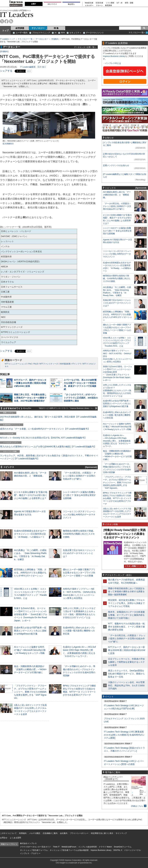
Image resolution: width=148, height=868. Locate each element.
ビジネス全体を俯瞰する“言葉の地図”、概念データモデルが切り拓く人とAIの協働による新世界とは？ (31, 495)
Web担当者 (89, 3)
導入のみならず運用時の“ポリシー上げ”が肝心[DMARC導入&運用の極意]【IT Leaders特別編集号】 (48, 447)
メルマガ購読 (35, 833)
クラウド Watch (105, 847)
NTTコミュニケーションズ (16, 364)
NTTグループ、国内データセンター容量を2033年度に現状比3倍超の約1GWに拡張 (30, 383)
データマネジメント (95, 33)
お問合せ (4, 838)
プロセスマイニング (41, 33)
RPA (63, 33)
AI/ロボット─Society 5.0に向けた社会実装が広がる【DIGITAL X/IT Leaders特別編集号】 (43, 438)
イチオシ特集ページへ (135, 566)
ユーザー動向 (22, 33)
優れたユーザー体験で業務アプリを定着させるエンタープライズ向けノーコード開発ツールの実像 (79, 573)
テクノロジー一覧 (25, 39)
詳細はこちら (137, 806)
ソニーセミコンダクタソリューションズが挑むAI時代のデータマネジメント (79, 515)
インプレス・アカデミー (30, 853)
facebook (7, 21)
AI (55, 33)
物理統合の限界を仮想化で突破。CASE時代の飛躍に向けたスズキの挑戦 (79, 534)
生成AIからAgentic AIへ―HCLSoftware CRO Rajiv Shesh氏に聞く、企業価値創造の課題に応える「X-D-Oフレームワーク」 (117, 441)
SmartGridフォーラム (123, 847)
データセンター (42, 39)
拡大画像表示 (8, 144)
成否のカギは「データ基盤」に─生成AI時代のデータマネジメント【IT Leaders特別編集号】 (45, 429)
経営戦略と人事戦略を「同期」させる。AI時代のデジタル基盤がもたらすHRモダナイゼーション (30, 573)
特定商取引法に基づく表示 (102, 833)
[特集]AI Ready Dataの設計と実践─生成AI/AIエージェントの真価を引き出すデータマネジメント (125, 534)
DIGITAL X (118, 850)
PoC (30, 364)
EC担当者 (100, 3)
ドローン (99, 5)
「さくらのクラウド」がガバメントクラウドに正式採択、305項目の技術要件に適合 (81, 398)
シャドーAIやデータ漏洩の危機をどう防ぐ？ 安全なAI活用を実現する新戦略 (79, 495)
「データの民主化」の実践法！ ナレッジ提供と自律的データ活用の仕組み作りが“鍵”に (79, 476)
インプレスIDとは (113, 63)
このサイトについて (8, 833)
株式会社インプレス (28, 843)
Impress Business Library (114, 56)
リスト (29, 71)
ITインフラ (77, 364)
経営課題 (20, 28)
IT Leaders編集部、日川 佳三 (33, 67)
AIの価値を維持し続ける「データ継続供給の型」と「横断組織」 (117, 195)
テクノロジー (38, 28)
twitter (2, 21)
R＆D (36, 364)
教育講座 (109, 5)
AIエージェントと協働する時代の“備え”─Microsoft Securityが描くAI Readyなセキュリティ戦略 (30, 650)
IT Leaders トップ (7, 39)
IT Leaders (17, 15)
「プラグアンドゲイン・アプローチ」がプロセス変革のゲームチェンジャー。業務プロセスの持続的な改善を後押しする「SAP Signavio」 (30, 692)
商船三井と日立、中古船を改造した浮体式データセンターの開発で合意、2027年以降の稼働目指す (30, 398)
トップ (5, 30)
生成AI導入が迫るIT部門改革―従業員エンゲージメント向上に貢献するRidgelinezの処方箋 (30, 631)
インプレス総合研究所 (88, 847)
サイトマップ (121, 833)
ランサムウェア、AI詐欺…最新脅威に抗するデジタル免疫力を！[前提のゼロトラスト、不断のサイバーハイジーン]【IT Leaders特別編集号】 (49, 457)
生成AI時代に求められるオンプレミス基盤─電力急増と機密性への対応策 (79, 631)
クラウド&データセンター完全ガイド (35, 847)
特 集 (56, 28)
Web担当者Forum (69, 847)
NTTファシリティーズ (49, 364)
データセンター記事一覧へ (85, 47)
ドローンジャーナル (132, 850)
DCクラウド (52, 4)
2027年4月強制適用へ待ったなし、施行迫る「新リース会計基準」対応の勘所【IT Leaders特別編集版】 (48, 418)
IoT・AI (120, 3)
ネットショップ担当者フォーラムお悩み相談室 (69, 850)
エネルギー (89, 5)
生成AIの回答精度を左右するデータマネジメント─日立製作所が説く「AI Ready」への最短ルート (30, 534)
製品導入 (71, 4)
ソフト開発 (110, 3)
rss (11, 21)
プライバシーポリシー (79, 833)
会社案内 (64, 833)
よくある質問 (15, 838)
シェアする (6, 71)
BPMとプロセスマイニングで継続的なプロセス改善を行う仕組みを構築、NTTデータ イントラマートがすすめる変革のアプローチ (117, 498)
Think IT (56, 847)
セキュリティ (75, 33)
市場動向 (55, 39)
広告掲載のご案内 (50, 833)
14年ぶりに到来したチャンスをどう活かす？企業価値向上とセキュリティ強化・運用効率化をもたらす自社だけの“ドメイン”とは (117, 390)
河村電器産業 (65, 364)
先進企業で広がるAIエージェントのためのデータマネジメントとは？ (79, 553)
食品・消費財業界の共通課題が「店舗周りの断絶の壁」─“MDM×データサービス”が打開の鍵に (30, 669)
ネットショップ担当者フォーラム (34, 850)
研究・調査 (129, 3)
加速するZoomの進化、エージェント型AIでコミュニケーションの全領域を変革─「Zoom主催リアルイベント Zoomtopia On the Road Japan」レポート (31, 614)
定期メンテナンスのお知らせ (116, 165)
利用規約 (23, 833)
